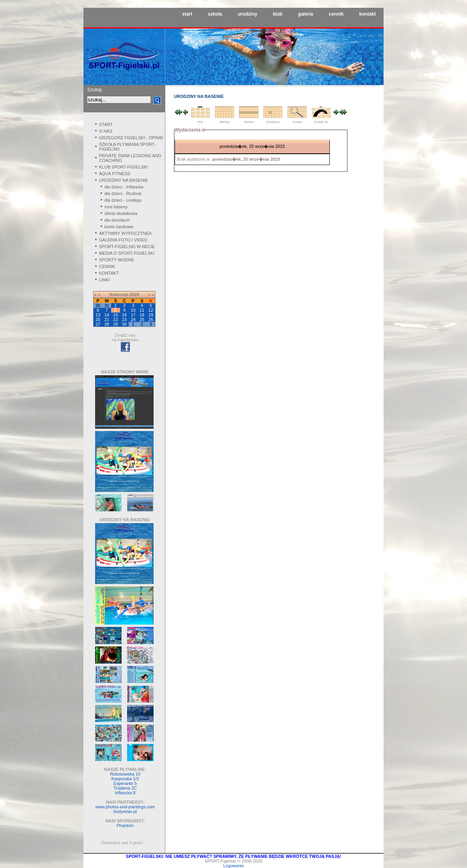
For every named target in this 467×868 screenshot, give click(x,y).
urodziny (248, 14)
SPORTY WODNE (117, 260)
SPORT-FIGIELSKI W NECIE (127, 247)
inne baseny (116, 207)
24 (133, 320)
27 (98, 324)
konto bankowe (119, 227)
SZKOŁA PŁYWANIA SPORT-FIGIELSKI (127, 147)
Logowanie (233, 866)
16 (124, 315)
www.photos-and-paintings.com (125, 807)
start (187, 14)
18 (142, 315)
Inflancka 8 (125, 793)
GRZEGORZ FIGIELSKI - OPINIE (131, 138)
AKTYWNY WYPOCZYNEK (125, 233)
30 (124, 324)
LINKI (104, 280)
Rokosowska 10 (125, 774)
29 (115, 324)
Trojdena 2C (125, 788)
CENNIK (107, 266)
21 (107, 320)
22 (115, 320)
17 (133, 315)
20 (98, 320)
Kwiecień (119, 295)
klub (278, 14)
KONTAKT (109, 273)
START (106, 124)
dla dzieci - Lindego (123, 200)
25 (142, 320)
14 (107, 315)
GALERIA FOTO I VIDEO (123, 240)
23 (124, 320)
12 (151, 310)
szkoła (215, 14)
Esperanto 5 (125, 783)
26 (151, 320)
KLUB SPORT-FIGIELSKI (123, 167)
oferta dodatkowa (121, 213)
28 (107, 324)
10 (133, 310)
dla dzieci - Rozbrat (123, 193)
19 (151, 315)
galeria (306, 14)
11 (142, 310)
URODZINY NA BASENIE (124, 180)
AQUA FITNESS (115, 174)
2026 (134, 295)
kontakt (367, 14)
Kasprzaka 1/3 (125, 779)
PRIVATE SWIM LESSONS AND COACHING (130, 158)
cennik (336, 14)
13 (98, 315)
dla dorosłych (117, 220)
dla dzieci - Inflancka (124, 187)
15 (115, 315)
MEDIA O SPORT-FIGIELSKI (127, 253)
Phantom (125, 825)
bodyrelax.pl (125, 811)
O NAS (106, 131)
